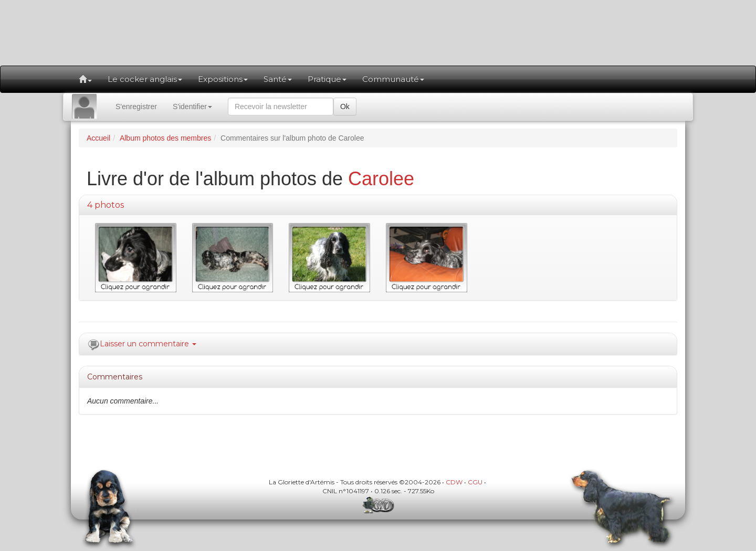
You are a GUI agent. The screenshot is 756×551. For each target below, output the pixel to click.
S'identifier (192, 107)
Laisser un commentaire (148, 344)
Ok (345, 107)
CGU (475, 482)
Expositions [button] (223, 79)
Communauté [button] (393, 79)
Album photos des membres (165, 138)
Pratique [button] (327, 79)
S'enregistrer (136, 107)
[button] (85, 79)
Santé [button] (278, 79)
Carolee (381, 179)
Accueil (98, 138)
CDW (454, 482)
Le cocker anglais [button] (145, 79)
